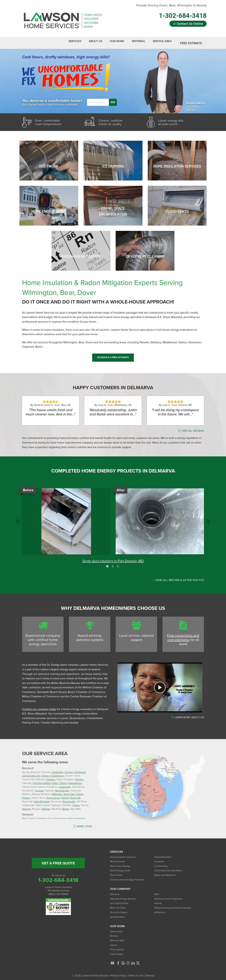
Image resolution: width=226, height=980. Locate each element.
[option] (113, 523)
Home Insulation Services (124, 854)
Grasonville (65, 784)
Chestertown (57, 773)
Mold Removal (118, 858)
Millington (57, 791)
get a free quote (58, 860)
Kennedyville (62, 788)
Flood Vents (117, 872)
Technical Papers (120, 909)
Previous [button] (18, 519)
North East (69, 791)
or (188, 24)
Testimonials (117, 928)
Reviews (115, 933)
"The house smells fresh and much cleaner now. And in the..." (51, 409)
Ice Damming (162, 863)
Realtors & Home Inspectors (170, 896)
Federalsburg (75, 780)
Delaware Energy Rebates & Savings (175, 905)
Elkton (63, 780)
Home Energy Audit (121, 868)
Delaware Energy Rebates (125, 896)
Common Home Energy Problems (129, 877)
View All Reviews (193, 428)
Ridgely (65, 795)
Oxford (79, 791)
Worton (66, 806)
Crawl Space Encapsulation (170, 868)
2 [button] (113, 564)
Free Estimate (191, 41)
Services (61, 41)
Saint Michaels (42, 799)
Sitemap (150, 973)
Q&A (157, 891)
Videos (114, 942)
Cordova (51, 776)
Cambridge (58, 769)
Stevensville (69, 799)
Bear (24, 816)
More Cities (85, 824)
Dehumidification (164, 854)
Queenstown (53, 795)
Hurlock (39, 788)
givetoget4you (118, 914)
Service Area (161, 41)
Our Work (110, 41)
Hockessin (80, 816)
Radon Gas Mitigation (166, 872)
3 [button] (118, 564)
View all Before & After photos (179, 577)
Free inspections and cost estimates (183, 635)
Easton (55, 780)
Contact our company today (39, 706)
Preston (26, 795)
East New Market (42, 780)
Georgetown (60, 816)
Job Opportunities (120, 900)
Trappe (76, 802)
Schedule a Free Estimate (113, 355)
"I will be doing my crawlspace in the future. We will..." (175, 409)
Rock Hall (75, 795)
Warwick (26, 806)
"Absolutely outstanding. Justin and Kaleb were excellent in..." (113, 409)
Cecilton (69, 769)
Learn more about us (189, 714)
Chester (45, 773)
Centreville (80, 769)
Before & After (118, 937)
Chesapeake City (31, 773)
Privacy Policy (118, 973)
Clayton (32, 816)
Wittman (46, 806)
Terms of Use (136, 973)
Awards (159, 900)
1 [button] (108, 564)
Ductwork (160, 858)
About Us (85, 41)
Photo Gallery (118, 947)
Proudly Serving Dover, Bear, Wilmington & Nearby (171, 5)
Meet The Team (119, 905)
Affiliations (160, 909)
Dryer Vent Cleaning (121, 863)
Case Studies (118, 951)
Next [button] (208, 519)
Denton (79, 776)
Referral (134, 41)
